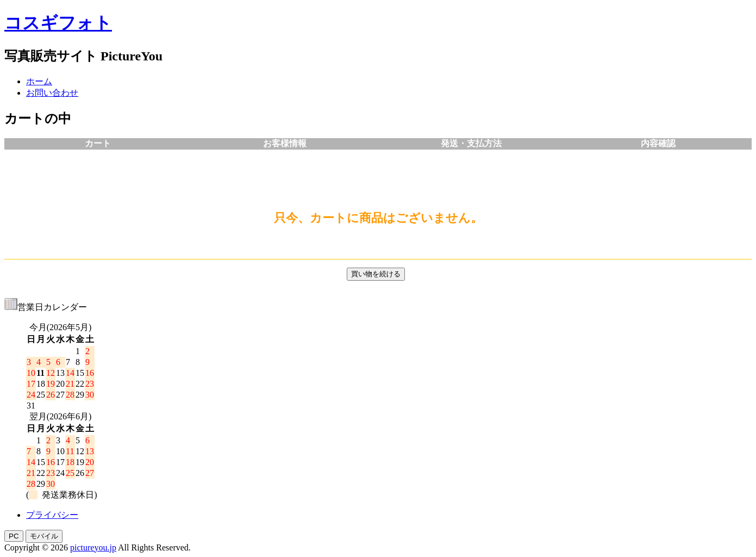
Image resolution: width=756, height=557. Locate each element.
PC (14, 536)
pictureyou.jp (93, 547)
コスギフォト (58, 23)
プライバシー (52, 515)
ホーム (39, 81)
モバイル (44, 536)
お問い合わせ (52, 93)
